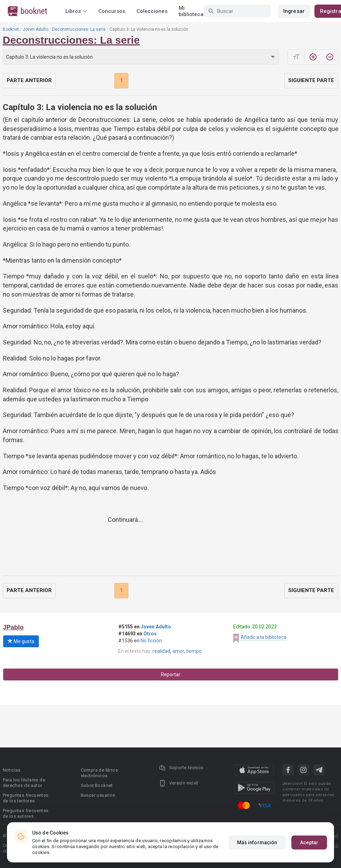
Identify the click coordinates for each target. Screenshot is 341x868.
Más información (257, 843)
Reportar (171, 674)
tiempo (194, 651)
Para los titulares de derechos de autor (24, 783)
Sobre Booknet (97, 785)
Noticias (12, 770)
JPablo (13, 627)
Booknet (11, 29)
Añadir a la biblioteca (264, 637)
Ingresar (294, 11)
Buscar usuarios (98, 795)
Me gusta (21, 641)
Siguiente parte (311, 80)
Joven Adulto (35, 29)
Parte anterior (29, 80)
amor (178, 651)
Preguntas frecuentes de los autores (26, 813)
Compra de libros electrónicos (99, 773)
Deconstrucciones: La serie (79, 29)
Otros (150, 634)
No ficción (151, 641)
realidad (161, 651)
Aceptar (309, 843)
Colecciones (152, 11)
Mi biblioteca (191, 11)
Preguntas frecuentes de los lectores (26, 798)
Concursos (112, 11)
